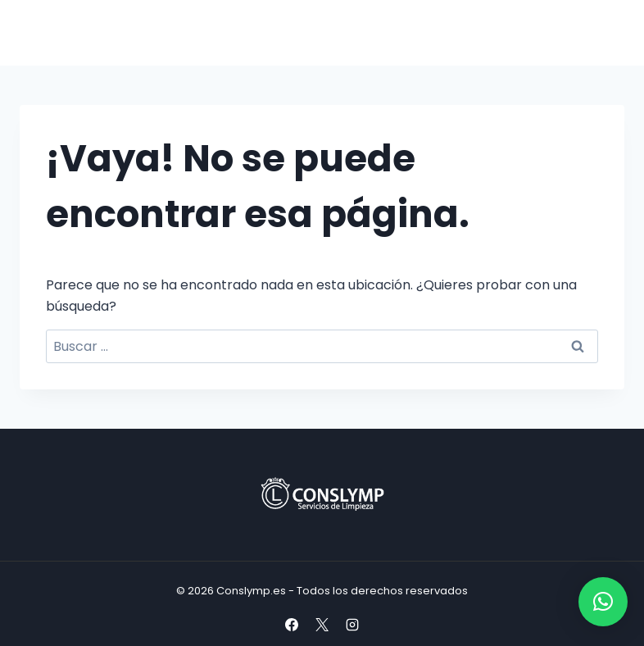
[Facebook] (292, 625)
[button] (603, 602)
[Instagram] (352, 625)
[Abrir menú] (605, 32)
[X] (322, 625)
